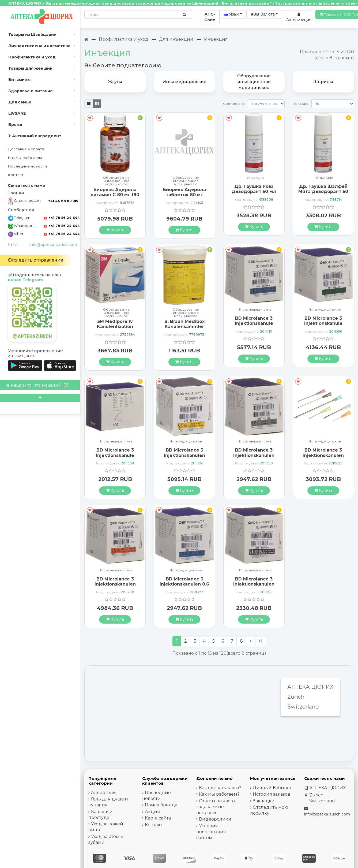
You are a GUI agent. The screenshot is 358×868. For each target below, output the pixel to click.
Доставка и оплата (26, 149)
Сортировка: (234, 104)
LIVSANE (17, 113)
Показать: (301, 104)
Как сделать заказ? (220, 788)
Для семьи (20, 102)
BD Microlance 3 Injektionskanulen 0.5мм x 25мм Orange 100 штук (115, 587)
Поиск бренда (161, 805)
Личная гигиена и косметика (39, 46)
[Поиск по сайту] (184, 14)
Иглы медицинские (255, 310)
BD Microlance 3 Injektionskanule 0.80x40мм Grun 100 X (323, 326)
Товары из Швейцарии (32, 35)
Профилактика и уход (32, 57)
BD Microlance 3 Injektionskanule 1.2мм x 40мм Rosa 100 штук (115, 458)
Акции (153, 812)
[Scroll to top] (40, 398)
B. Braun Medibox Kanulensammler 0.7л (184, 327)
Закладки (264, 801)
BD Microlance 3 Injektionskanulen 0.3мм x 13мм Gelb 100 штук (184, 458)
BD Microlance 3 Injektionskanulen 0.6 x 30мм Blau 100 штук (184, 587)
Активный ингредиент (35, 136)
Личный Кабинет (272, 788)
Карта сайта (158, 818)
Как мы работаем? (219, 794)
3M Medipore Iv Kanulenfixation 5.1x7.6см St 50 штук (115, 327)
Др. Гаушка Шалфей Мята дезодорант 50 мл (323, 191)
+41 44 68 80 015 (63, 201)
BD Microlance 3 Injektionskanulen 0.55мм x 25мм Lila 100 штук (323, 458)
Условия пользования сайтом (211, 832)
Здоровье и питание (31, 91)
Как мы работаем (25, 158)
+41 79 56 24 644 (62, 218)
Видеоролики (215, 819)
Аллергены (104, 793)
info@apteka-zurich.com (53, 245)
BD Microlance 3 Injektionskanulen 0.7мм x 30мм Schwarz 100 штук (254, 587)
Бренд (15, 125)
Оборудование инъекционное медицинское (116, 181)
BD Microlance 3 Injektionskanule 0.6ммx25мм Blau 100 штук (254, 326)
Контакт (16, 175)
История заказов (272, 794)
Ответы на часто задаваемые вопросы (216, 807)
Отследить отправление (36, 260)
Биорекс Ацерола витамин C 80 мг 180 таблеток (115, 195)
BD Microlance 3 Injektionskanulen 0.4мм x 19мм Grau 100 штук (254, 458)
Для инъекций (176, 39)
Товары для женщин (30, 68)
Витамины (19, 80)
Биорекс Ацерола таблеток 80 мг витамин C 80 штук (184, 195)
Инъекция (216, 39)
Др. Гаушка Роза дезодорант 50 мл (254, 189)
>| (261, 641)
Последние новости (28, 166)
